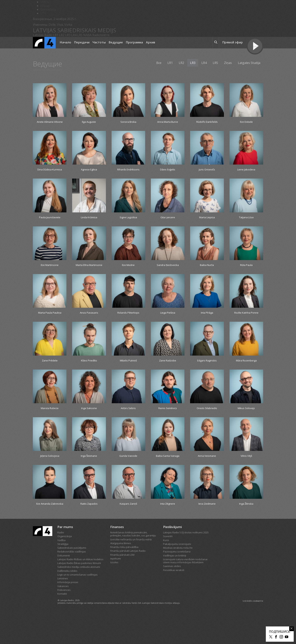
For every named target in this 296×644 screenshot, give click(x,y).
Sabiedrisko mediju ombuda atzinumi (79, 599)
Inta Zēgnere (168, 531)
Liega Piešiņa (168, 329)
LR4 (74, 35)
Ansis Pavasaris (89, 329)
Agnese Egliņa (89, 175)
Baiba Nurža (207, 276)
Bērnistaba (48, 9)
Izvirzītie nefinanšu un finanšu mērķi (131, 571)
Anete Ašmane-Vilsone (50, 124)
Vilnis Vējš (246, 478)
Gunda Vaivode (128, 478)
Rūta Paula (246, 276)
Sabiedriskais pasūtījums (72, 580)
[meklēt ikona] (216, 43)
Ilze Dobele (246, 122)
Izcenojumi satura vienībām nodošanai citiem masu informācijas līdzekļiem (185, 593)
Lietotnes (63, 610)
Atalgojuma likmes (121, 575)
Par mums (65, 559)
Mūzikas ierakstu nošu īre (178, 580)
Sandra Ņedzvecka (168, 276)
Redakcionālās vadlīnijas (72, 583)
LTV (43, 13)
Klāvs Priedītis (89, 381)
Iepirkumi (116, 590)
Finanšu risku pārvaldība (124, 579)
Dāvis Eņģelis (168, 175)
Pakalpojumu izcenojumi (177, 576)
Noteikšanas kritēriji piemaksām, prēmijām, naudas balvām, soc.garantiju (133, 566)
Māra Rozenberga (246, 381)
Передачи (82, 42)
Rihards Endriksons (128, 175)
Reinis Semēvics (168, 430)
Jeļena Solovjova (50, 478)
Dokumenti (64, 587)
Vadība (61, 572)
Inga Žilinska (246, 531)
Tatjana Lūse (246, 228)
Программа (134, 42)
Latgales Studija (249, 63)
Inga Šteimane (89, 478)
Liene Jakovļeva (246, 175)
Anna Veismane (207, 478)
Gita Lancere (168, 228)
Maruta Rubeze (50, 430)
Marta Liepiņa (207, 228)
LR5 (80, 35)
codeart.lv (258, 633)
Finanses (117, 559)
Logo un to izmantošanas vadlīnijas (77, 606)
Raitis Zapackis (89, 531)
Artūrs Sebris (128, 430)
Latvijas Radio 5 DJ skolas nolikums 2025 (186, 564)
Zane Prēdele (50, 381)
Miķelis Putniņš (128, 381)
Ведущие (116, 42)
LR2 (62, 35)
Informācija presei (68, 614)
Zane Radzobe (168, 381)
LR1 (56, 35)
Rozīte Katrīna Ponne (246, 331)
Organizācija (65, 568)
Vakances (63, 618)
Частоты (99, 42)
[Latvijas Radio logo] (44, 43)
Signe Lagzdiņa (128, 228)
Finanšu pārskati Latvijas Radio (128, 583)
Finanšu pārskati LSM (122, 587)
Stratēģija (63, 576)
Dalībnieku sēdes (67, 603)
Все (159, 63)
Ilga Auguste (89, 122)
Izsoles (114, 594)
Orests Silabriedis (207, 430)
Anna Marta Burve (168, 122)
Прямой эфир (233, 42)
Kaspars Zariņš (128, 531)
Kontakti (62, 625)
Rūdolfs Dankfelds (207, 122)
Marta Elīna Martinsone (89, 278)
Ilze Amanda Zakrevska (50, 533)
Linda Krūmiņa (89, 228)
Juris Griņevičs (207, 175)
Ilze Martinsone (50, 276)
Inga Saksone (89, 430)
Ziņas (228, 63)
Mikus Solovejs (246, 430)
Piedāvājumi (172, 559)
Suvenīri (168, 568)
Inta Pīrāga (207, 329)
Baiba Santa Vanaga (168, 480)
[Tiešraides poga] (255, 47)
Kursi (166, 572)
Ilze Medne (128, 276)
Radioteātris (101, 35)
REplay (45, 6)
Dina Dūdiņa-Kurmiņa (50, 177)
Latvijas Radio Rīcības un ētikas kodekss (80, 591)
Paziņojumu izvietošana (177, 583)
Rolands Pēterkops (128, 329)
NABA (87, 35)
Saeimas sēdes (172, 598)
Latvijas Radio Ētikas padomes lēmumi (79, 595)
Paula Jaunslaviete (50, 228)
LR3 (68, 35)
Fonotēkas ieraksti (174, 602)
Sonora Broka (128, 122)
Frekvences (64, 622)
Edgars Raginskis (207, 381)
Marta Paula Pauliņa (50, 331)
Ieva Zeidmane (207, 531)
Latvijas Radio (43, 35)
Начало (66, 42)
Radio (61, 564)
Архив (151, 42)
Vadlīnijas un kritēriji (175, 587)
